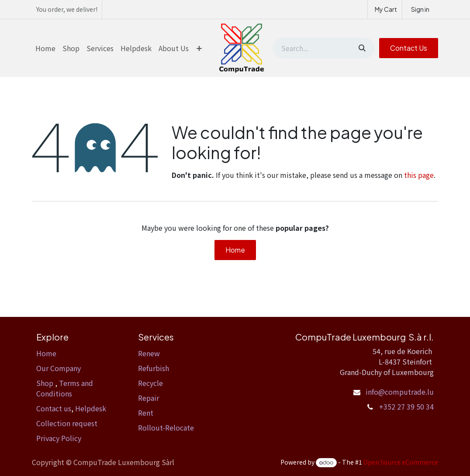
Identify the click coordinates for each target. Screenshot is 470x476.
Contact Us (409, 48)
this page (419, 175)
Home (235, 250)
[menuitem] (45, 48)
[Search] (361, 48)
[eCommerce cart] (385, 9)
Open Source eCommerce (401, 462)
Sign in (420, 9)
